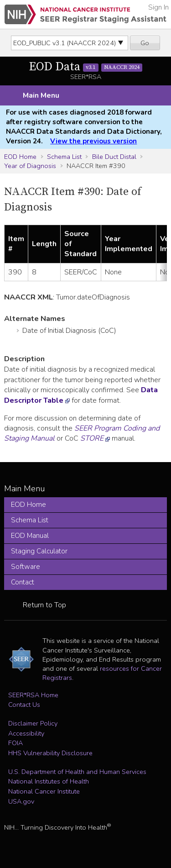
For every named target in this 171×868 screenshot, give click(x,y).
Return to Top (44, 605)
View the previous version (93, 141)
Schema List (64, 157)
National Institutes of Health (49, 781)
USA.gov (21, 801)
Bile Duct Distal (114, 157)
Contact (23, 582)
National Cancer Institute (44, 791)
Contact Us (24, 705)
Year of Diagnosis (30, 166)
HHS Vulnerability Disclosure (50, 753)
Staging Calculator (39, 551)
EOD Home (20, 157)
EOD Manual (30, 536)
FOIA (16, 743)
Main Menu (41, 95)
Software (26, 567)
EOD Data (86, 67)
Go (145, 43)
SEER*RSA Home (33, 695)
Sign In (158, 7)
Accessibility (26, 733)
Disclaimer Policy (33, 723)
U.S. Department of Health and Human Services (77, 772)
